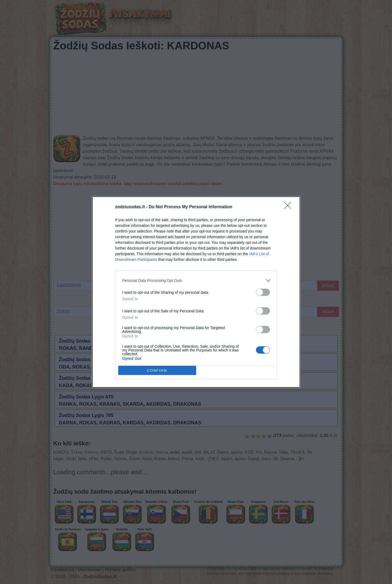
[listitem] (196, 280)
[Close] (289, 207)
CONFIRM (157, 370)
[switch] (263, 292)
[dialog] (196, 292)
